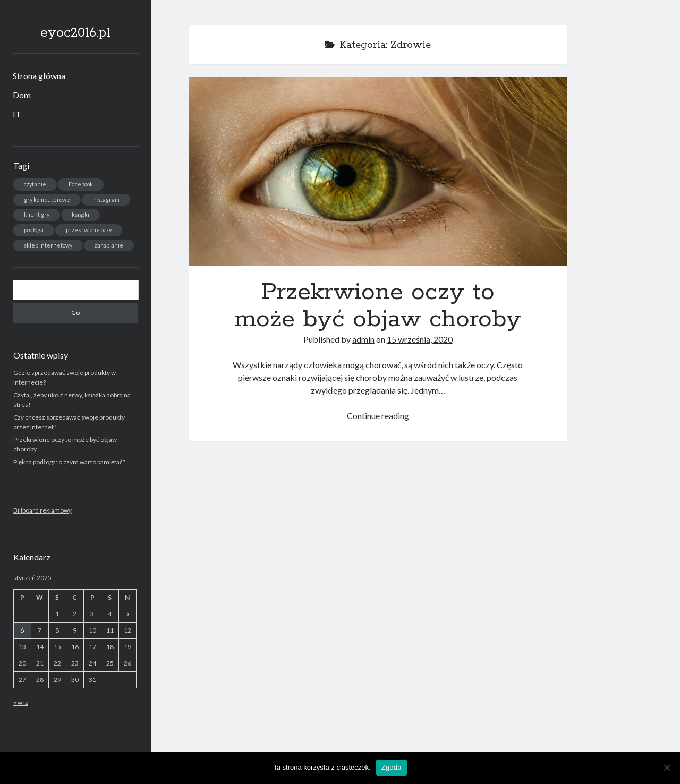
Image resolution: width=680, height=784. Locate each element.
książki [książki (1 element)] (80, 214)
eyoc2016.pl (75, 33)
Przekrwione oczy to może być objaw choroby (378, 172)
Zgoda (392, 767)
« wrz (21, 702)
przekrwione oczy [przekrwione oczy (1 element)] (89, 230)
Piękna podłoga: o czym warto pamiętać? (69, 462)
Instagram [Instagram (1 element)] (106, 199)
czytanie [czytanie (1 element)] (35, 184)
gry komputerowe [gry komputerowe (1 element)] (47, 199)
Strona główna (39, 76)
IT (17, 114)
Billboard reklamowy (42, 510)
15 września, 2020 (420, 339)
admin (363, 339)
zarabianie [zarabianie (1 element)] (109, 245)
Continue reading (378, 416)
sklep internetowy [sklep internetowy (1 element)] (48, 245)
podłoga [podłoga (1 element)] (34, 230)
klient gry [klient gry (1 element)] (37, 214)
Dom (22, 95)
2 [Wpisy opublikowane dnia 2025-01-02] (75, 614)
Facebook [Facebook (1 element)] (81, 184)
